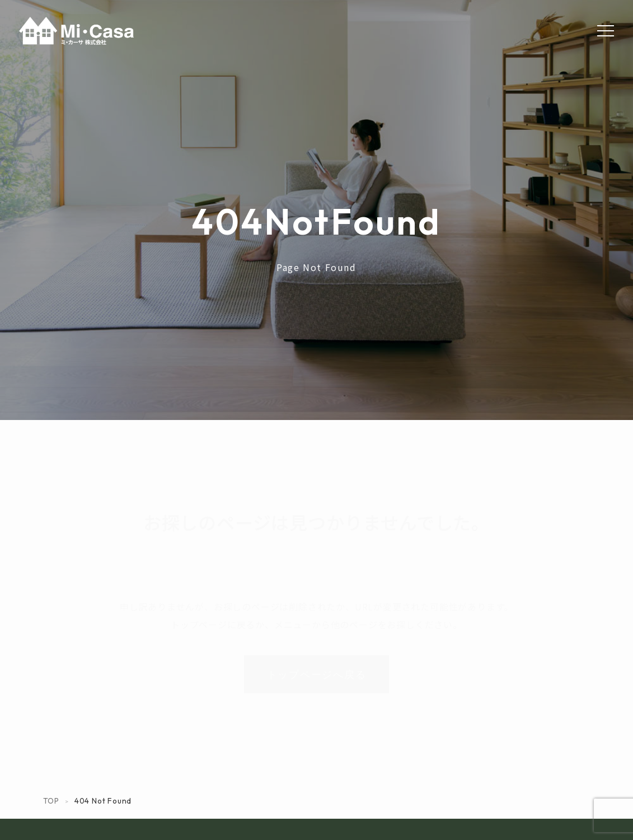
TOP (51, 801)
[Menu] (606, 31)
